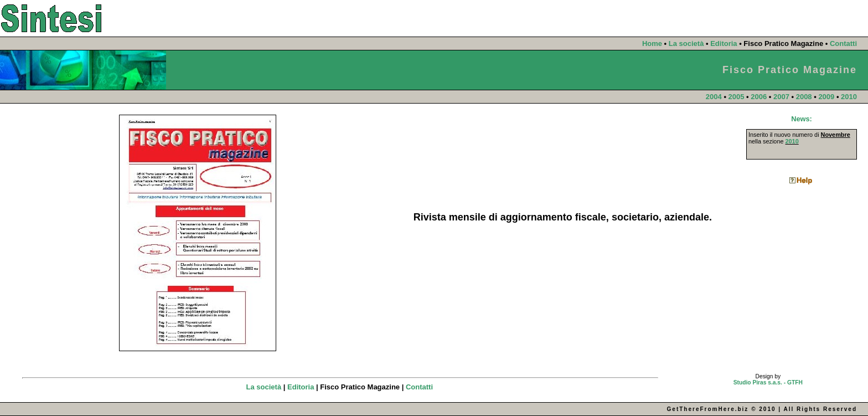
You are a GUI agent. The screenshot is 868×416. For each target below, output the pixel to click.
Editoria (724, 43)
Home (652, 43)
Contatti (843, 43)
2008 (804, 97)
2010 (849, 97)
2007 (781, 97)
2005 (737, 97)
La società (686, 43)
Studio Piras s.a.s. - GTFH (768, 382)
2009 (826, 97)
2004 (714, 97)
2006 (759, 97)
